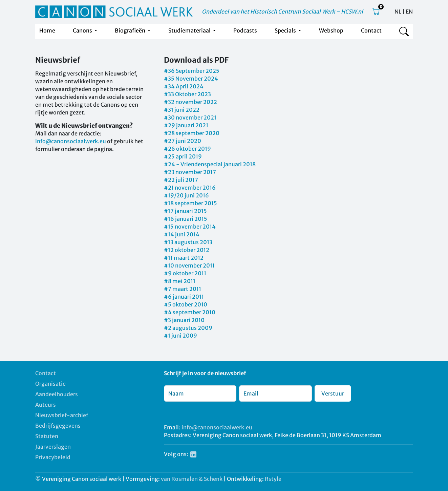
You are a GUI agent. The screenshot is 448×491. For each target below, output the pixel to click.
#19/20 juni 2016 (186, 195)
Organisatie (50, 384)
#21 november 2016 (190, 188)
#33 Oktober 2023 (187, 94)
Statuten (47, 436)
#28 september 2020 (192, 133)
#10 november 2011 (189, 265)
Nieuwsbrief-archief (62, 415)
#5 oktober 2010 (186, 304)
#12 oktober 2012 (187, 250)
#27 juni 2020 (183, 141)
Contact (371, 30)
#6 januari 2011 (184, 297)
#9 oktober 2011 (185, 273)
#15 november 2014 (190, 227)
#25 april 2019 (183, 156)
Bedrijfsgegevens (58, 426)
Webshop (331, 30)
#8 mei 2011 (180, 281)
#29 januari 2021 (186, 125)
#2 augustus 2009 (188, 328)
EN (409, 12)
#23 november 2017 (190, 172)
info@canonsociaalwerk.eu (71, 141)
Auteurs (46, 405)
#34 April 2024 (184, 86)
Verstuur (333, 393)
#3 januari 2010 (184, 320)
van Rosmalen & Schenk (192, 479)
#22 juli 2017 (181, 180)
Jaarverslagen (53, 447)
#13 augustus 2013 (188, 242)
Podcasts (245, 30)
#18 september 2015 (190, 203)
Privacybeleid (53, 457)
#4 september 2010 (190, 312)
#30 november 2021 (190, 118)
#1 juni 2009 (180, 336)
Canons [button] (83, 30)
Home (47, 30)
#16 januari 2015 (186, 219)
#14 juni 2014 (182, 234)
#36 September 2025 (192, 71)
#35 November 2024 (191, 79)
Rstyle (273, 479)
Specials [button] (286, 30)
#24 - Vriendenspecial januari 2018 (210, 164)
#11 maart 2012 (184, 258)
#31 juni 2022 (182, 110)
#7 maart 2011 (183, 289)
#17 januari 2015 (185, 211)
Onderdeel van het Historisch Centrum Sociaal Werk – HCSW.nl (282, 12)
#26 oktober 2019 (187, 149)
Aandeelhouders (57, 394)
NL (398, 12)
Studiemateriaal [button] (190, 30)
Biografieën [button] (131, 30)
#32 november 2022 (190, 102)
